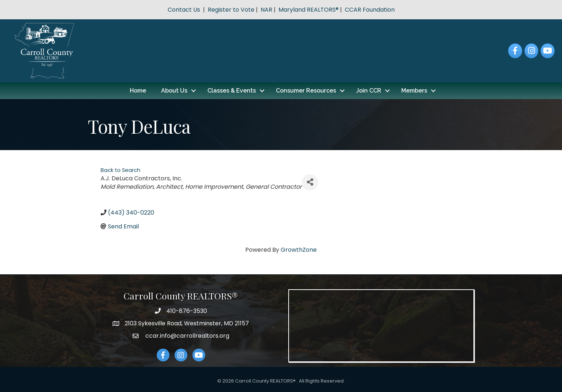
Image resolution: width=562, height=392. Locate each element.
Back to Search (120, 170)
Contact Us (184, 10)
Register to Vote (231, 10)
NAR (266, 10)
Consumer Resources (306, 91)
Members (414, 91)
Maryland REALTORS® (309, 10)
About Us (174, 91)
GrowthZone (299, 250)
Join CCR (369, 91)
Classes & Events (232, 91)
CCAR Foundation (370, 10)
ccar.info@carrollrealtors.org (187, 336)
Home (138, 91)
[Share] (310, 182)
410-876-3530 (187, 311)
